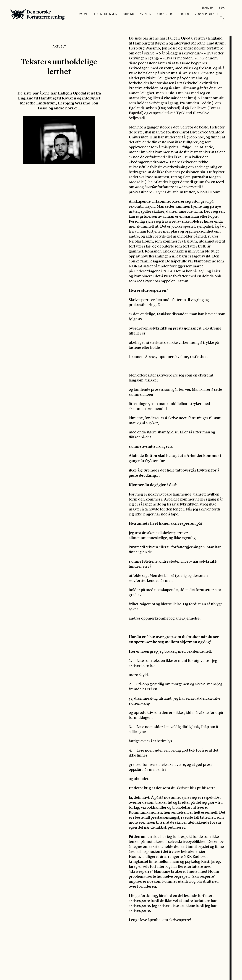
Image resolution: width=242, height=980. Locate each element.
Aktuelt (59, 46)
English (207, 7)
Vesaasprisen (205, 14)
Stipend (128, 14)
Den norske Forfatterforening (37, 14)
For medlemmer (106, 14)
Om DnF (83, 14)
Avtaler (145, 14)
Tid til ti (222, 17)
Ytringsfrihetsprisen (173, 14)
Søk (222, 7)
